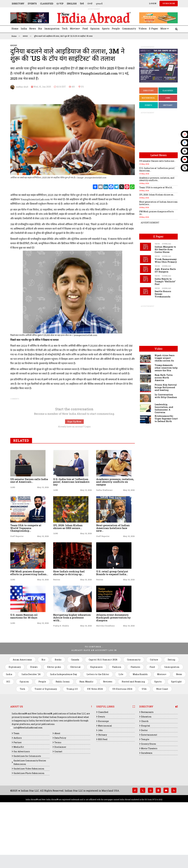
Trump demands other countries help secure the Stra (166, 368)
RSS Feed (103, 792)
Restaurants (147, 765)
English (72, 4)
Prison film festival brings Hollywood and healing (166, 387)
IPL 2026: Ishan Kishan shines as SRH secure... (68, 579)
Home (15, 28)
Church (145, 774)
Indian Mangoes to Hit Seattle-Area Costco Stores (165, 249)
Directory (18, 4)
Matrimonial (148, 98)
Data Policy (60, 791)
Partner (18, 795)
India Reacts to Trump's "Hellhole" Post (165, 281)
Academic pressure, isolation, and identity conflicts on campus (115, 535)
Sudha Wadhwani (104, 543)
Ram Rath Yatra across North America (164, 378)
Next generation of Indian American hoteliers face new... (113, 581)
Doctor (144, 783)
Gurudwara (147, 806)
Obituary (168, 105)
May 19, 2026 (43, 540)
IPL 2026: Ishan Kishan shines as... (157, 195)
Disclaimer (60, 800)
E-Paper (153, 28)
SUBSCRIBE (169, 3)
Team (17, 786)
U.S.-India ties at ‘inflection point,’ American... (157, 169)
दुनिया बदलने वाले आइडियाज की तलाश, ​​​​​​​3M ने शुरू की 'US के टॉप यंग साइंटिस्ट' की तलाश (63, 36)
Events (32, 4)
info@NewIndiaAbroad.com (28, 780)
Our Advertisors (22, 804)
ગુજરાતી (99, 4)
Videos (143, 28)
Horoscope (103, 774)
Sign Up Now (74, 474)
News (33, 28)
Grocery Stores (148, 797)
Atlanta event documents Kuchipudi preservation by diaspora (113, 670)
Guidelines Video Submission (29, 821)
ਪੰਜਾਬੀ (90, 4)
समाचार (27, 36)
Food (85, 28)
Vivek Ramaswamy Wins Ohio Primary (166, 261)
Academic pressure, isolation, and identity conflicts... (157, 179)
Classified (47, 4)
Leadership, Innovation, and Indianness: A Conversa (164, 408)
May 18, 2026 (129, 543)
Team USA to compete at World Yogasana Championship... (26, 581)
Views (157, 244)
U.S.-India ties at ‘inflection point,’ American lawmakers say (71, 535)
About (57, 786)
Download (166, 244)
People (116, 28)
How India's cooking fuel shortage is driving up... (69, 626)
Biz (40, 28)
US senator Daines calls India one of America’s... (29, 533)
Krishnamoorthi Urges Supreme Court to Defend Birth (166, 419)
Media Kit (19, 800)
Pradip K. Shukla (61, 678)
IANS (13, 540)
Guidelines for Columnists (27, 809)
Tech (65, 28)
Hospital (146, 778)
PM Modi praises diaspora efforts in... (156, 213)
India (24, 28)
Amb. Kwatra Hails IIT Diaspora (165, 270)
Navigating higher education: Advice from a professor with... (72, 670)
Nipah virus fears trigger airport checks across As (165, 358)
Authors (18, 791)
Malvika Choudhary (105, 678)
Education (146, 769)
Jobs (168, 98)
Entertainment (149, 787)
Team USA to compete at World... (156, 187)
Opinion (95, 28)
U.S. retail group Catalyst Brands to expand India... (112, 626)
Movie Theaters (149, 801)
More (165, 28)
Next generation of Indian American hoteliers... (158, 203)
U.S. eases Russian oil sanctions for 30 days (24, 669)
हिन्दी (82, 4)
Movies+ (75, 28)
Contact (58, 804)
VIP (60, 4)
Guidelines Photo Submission (29, 826)
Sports (106, 28)
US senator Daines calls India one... (157, 161)
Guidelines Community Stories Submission (30, 815)
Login (153, 3)
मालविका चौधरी (19, 87)
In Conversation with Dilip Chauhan (166, 396)
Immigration (52, 28)
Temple (145, 792)
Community (129, 28)
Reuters (57, 632)
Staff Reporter (17, 589)
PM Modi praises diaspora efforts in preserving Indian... (29, 626)
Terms (58, 795)
